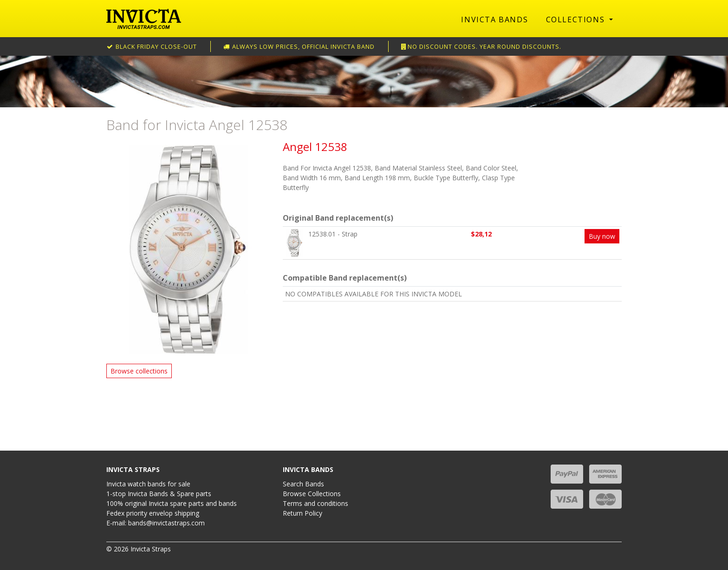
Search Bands (303, 484)
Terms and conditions (315, 503)
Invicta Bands (494, 20)
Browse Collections (312, 494)
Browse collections (139, 371)
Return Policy (302, 513)
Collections (577, 20)
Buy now (602, 236)
